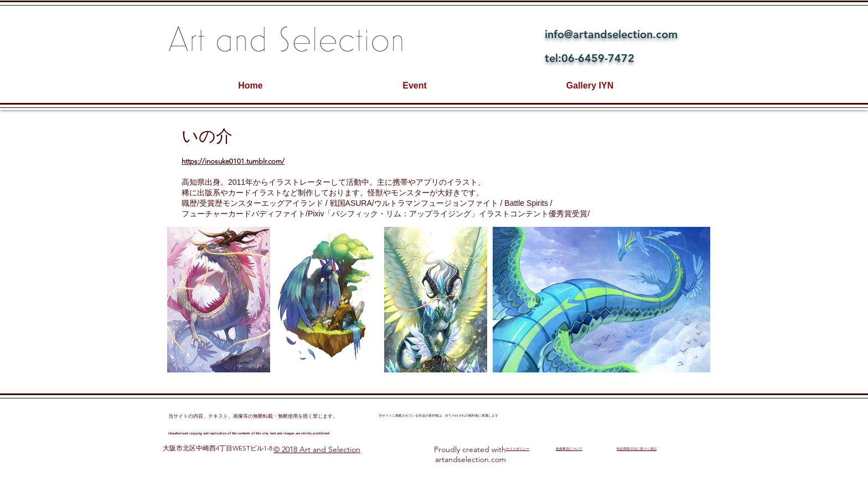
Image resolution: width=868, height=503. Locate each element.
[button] (219, 300)
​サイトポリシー (518, 449)
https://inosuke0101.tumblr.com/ (233, 161)
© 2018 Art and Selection (317, 449)
